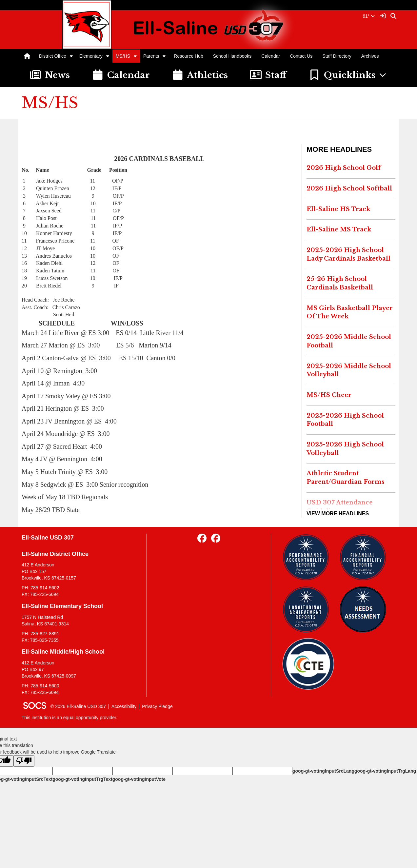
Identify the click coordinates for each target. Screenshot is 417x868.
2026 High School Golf (344, 168)
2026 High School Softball (349, 188)
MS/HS (123, 56)
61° (369, 16)
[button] (71, 56)
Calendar (271, 56)
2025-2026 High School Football (345, 420)
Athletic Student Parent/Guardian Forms (346, 478)
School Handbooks (232, 56)
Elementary (91, 56)
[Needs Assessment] (365, 609)
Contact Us (301, 56)
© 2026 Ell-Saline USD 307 (78, 706)
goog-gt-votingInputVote (139, 779)
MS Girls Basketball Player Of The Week (350, 312)
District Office (53, 56)
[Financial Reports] (365, 557)
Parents (151, 56)
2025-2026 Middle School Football (349, 341)
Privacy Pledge (157, 706)
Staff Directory (337, 56)
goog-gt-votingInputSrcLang (323, 771)
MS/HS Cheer (329, 395)
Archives (370, 56)
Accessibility (124, 706)
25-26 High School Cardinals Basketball (340, 283)
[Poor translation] (24, 761)
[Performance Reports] (308, 557)
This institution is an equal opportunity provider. (69, 718)
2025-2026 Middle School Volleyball (349, 370)
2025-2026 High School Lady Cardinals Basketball (348, 254)
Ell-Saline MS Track (339, 229)
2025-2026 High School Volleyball (345, 449)
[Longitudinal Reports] (308, 609)
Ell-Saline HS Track (338, 209)
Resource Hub (189, 56)
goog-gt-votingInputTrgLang (385, 771)
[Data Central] (308, 664)
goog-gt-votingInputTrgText (82, 779)
